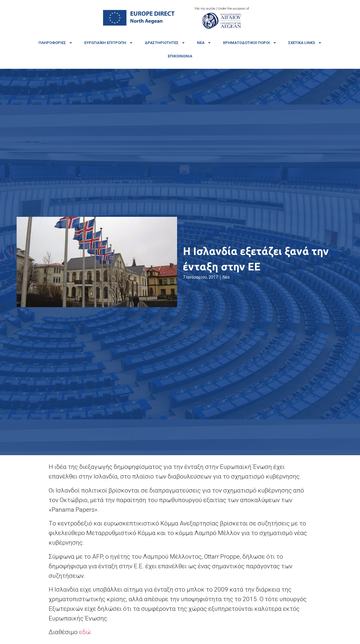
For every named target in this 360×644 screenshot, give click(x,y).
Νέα (204, 43)
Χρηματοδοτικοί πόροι (250, 43)
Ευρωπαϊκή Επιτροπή (109, 43)
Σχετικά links (305, 43)
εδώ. (86, 632)
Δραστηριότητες (165, 43)
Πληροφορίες (56, 43)
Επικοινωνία (180, 56)
